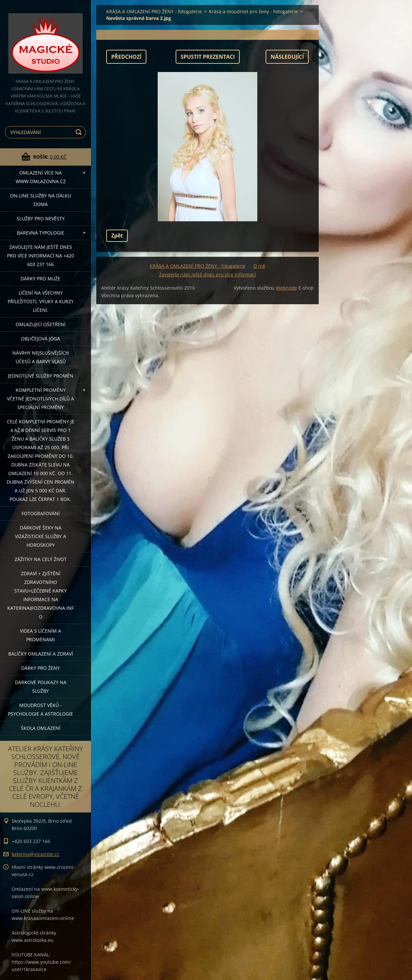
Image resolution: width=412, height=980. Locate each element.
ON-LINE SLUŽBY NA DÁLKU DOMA (41, 200)
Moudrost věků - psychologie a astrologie (41, 709)
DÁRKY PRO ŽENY (41, 668)
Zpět (117, 236)
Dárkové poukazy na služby (41, 687)
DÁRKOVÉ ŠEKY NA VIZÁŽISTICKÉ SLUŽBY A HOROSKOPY (41, 536)
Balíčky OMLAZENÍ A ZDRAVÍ (41, 654)
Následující (287, 57)
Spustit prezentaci (208, 57)
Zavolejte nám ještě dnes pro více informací (207, 275)
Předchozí (126, 57)
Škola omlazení (41, 728)
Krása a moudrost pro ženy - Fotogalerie (253, 11)
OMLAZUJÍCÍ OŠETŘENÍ (41, 324)
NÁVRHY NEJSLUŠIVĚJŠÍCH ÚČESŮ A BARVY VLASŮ (41, 357)
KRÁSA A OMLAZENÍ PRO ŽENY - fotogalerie (154, 11)
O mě (259, 266)
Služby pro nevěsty (41, 218)
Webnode (287, 288)
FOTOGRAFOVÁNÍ (41, 513)
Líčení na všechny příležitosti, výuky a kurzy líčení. (41, 301)
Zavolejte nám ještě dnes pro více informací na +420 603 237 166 (41, 256)
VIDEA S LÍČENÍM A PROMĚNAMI (41, 635)
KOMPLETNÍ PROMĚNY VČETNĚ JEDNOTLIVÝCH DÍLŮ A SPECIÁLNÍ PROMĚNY (41, 399)
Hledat (80, 132)
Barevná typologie (41, 233)
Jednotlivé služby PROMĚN (41, 376)
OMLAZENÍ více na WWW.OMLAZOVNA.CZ (41, 177)
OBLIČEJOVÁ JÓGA (41, 339)
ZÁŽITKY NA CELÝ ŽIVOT (41, 559)
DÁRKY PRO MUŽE (41, 279)
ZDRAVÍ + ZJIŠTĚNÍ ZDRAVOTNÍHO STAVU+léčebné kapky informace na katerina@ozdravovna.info (41, 595)
